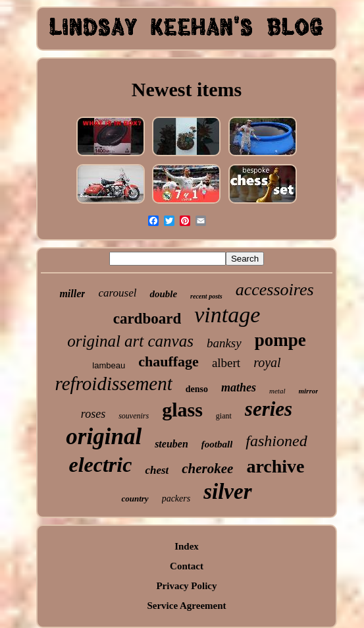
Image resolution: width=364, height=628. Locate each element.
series (269, 409)
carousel (117, 293)
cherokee (207, 469)
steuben (171, 444)
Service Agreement (186, 606)
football (217, 444)
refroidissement (114, 384)
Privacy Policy (186, 586)
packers (176, 499)
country (135, 499)
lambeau (109, 365)
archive (275, 466)
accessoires (275, 290)
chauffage (169, 361)
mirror (309, 391)
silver (227, 492)
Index (187, 546)
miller (72, 294)
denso (197, 389)
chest (157, 470)
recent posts (206, 296)
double (163, 294)
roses (93, 414)
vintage (227, 315)
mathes (239, 387)
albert (226, 363)
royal (267, 362)
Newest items (187, 89)
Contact (187, 566)
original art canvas (130, 341)
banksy (224, 343)
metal (277, 391)
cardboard (147, 319)
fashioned (276, 441)
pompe (280, 340)
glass (182, 410)
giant (224, 416)
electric (100, 465)
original (104, 437)
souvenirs (134, 416)
